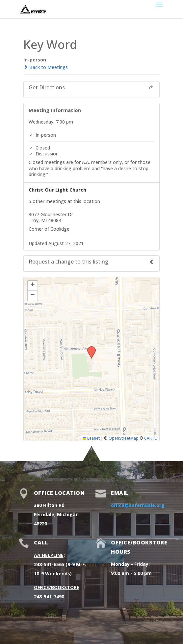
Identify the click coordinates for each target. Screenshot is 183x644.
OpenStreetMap (124, 438)
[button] (89, 348)
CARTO (151, 438)
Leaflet (91, 438)
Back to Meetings (46, 67)
